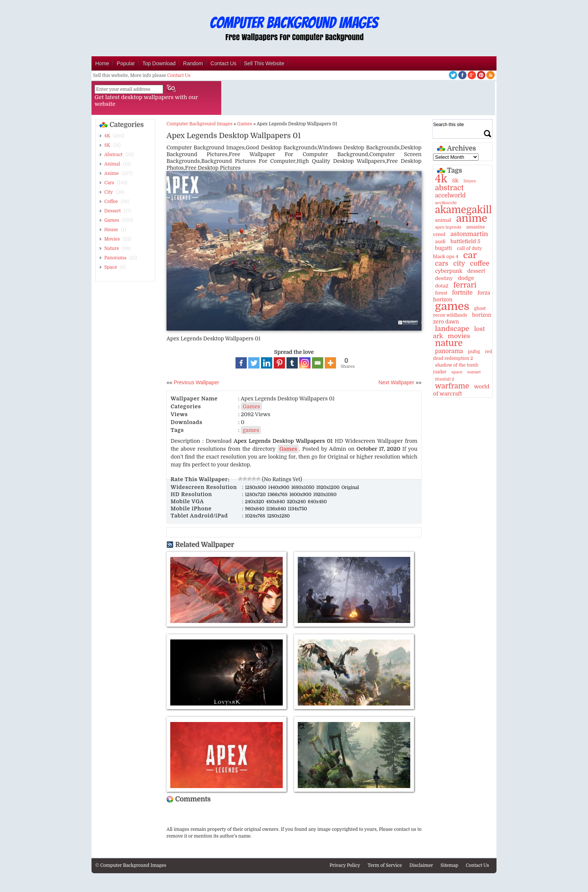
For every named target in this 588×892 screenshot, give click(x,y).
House (111, 230)
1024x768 (256, 516)
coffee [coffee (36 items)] (480, 263)
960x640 (255, 509)
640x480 (317, 502)
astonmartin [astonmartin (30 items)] (469, 234)
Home (102, 63)
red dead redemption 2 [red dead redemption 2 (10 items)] (463, 355)
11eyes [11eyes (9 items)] (469, 181)
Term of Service (385, 865)
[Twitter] (254, 363)
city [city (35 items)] (459, 263)
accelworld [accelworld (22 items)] (450, 196)
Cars (109, 183)
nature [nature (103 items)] (449, 343)
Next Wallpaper (396, 382)
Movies (112, 239)
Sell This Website (264, 63)
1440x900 (279, 487)
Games (112, 220)
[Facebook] (241, 363)
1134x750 (298, 509)
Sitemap (449, 865)
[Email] (318, 363)
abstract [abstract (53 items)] (449, 188)
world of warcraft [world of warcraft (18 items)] (461, 390)
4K (107, 136)
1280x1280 (278, 516)
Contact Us (223, 63)
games (251, 430)
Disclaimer (421, 865)
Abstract (113, 155)
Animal (112, 164)
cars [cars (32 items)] (442, 263)
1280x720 (256, 495)
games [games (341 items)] (452, 306)
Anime (111, 173)
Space (111, 267)
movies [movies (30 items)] (459, 336)
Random (193, 63)
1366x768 (278, 495)
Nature (112, 248)
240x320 (255, 502)
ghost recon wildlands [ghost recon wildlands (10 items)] (459, 312)
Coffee (111, 202)
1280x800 (256, 487)
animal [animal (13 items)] (443, 220)
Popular (126, 63)
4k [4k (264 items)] (441, 179)
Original (350, 487)
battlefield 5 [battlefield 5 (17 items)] (465, 241)
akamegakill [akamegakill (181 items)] (463, 210)
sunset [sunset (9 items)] (474, 372)
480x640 (276, 502)
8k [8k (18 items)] (455, 181)
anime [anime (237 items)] (472, 218)
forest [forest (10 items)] (441, 293)
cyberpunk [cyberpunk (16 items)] (449, 271)
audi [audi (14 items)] (440, 241)
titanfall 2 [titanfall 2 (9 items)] (445, 379)
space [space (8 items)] (457, 372)
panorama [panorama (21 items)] (449, 351)
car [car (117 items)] (470, 255)
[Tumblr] (292, 363)
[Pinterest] (279, 363)
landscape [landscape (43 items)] (452, 329)
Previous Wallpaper (196, 382)
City (109, 192)
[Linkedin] (267, 363)
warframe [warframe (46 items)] (452, 386)
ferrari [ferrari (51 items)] (465, 285)
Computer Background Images (199, 124)
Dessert (112, 211)
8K (107, 145)
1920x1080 (325, 495)
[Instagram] (305, 363)
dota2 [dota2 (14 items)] (442, 286)
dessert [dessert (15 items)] (476, 271)
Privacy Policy (345, 865)
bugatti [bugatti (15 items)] (443, 248)
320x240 (297, 502)
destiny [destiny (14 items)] (444, 278)
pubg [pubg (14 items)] (474, 351)
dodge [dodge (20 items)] (466, 278)
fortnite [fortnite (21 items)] (463, 293)
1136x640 (277, 509)
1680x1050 (304, 487)
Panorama (115, 258)
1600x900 (301, 495)
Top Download (159, 63)
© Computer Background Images (131, 865)
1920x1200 (328, 487)
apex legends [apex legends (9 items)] (448, 227)
